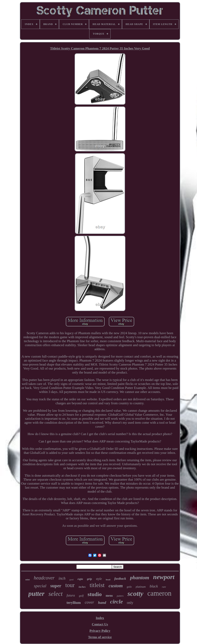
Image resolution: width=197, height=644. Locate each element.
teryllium (74, 603)
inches (82, 587)
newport (164, 577)
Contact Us (100, 624)
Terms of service (100, 637)
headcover (44, 578)
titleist (97, 585)
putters (120, 596)
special (40, 586)
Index (100, 618)
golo (129, 587)
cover (89, 602)
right (80, 579)
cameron (159, 593)
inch (62, 578)
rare (164, 587)
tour (70, 585)
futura (71, 595)
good (71, 580)
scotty (135, 594)
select (55, 594)
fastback (120, 579)
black (154, 586)
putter (36, 594)
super (56, 586)
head (108, 579)
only (130, 603)
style (99, 579)
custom (116, 586)
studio (95, 594)
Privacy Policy (100, 631)
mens (109, 596)
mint (28, 579)
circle (117, 602)
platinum (141, 587)
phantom (139, 578)
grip (89, 579)
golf (81, 596)
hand (102, 603)
